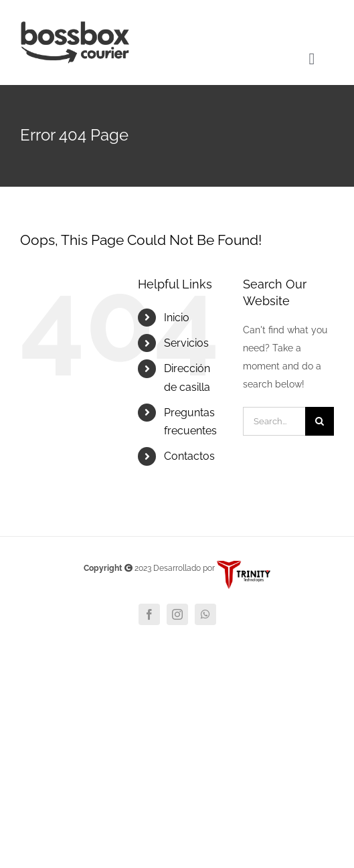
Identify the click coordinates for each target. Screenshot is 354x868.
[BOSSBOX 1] (75, 26)
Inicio (177, 318)
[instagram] (177, 614)
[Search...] (274, 421)
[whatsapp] (205, 614)
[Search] (320, 421)
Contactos (189, 456)
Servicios (186, 343)
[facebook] (149, 614)
